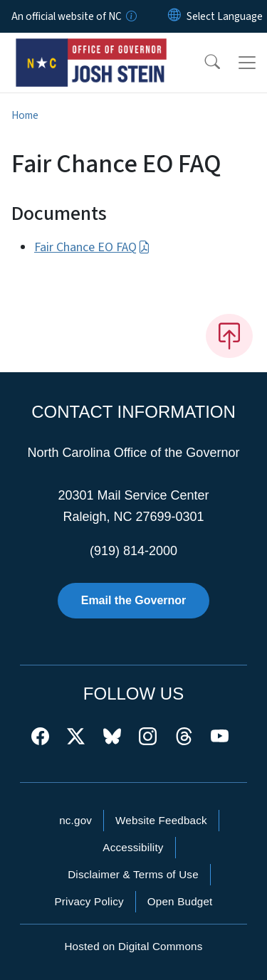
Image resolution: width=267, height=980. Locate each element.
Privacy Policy (89, 901)
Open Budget (180, 901)
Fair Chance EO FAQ (92, 247)
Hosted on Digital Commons (133, 946)
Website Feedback (161, 820)
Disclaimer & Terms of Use (133, 874)
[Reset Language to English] (174, 16)
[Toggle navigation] (247, 63)
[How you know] (130, 16)
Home (25, 115)
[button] (203, 63)
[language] (225, 16)
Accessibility (133, 847)
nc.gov (75, 820)
